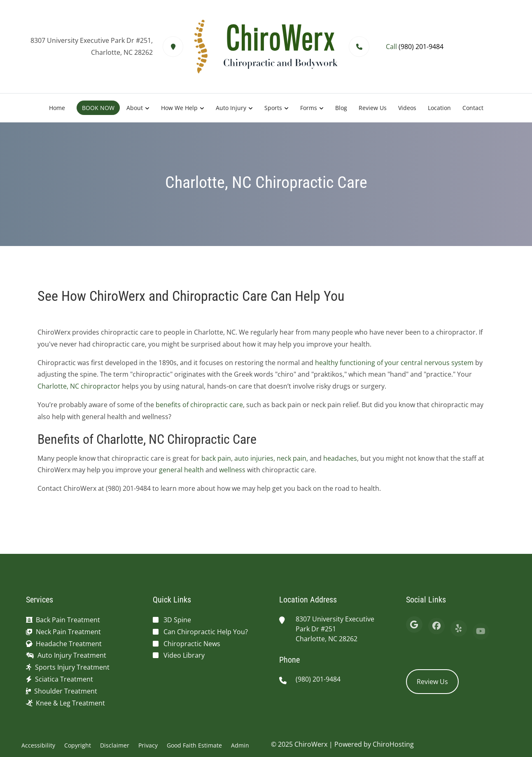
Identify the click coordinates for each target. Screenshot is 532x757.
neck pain (292, 458)
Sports (273, 108)
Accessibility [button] (38, 745)
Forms (309, 108)
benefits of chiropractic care (199, 405)
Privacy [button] (148, 745)
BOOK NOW (98, 108)
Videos (407, 108)
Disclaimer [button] (115, 745)
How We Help (179, 108)
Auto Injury (231, 108)
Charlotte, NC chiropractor (79, 386)
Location (439, 108)
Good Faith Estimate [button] (194, 745)
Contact (473, 108)
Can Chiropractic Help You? (206, 632)
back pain (216, 458)
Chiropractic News (192, 644)
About (135, 108)
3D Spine (177, 620)
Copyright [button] (78, 745)
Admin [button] (240, 745)
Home (57, 108)
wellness (232, 470)
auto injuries (254, 458)
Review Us (373, 108)
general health (181, 470)
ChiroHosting (393, 744)
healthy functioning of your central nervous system (394, 363)
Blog (341, 108)
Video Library (184, 655)
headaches (340, 458)
